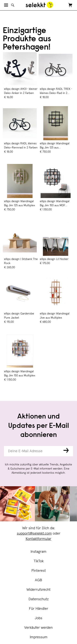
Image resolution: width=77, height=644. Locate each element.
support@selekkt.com (34, 534)
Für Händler (39, 609)
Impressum (39, 637)
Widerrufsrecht (38, 590)
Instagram (38, 552)
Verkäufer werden (38, 628)
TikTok (39, 561)
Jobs (38, 618)
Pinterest (39, 571)
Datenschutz (39, 599)
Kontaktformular (38, 539)
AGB (38, 580)
